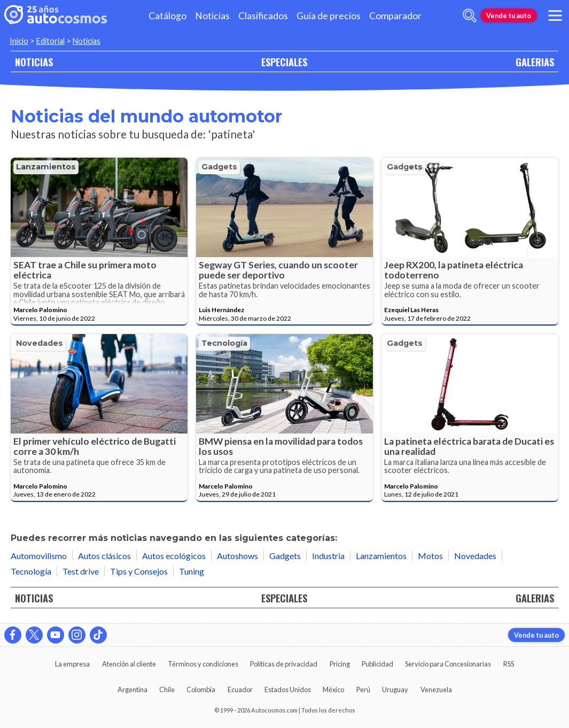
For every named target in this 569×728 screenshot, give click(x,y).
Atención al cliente (129, 664)
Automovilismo (39, 556)
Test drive (81, 571)
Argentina (132, 690)
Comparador (395, 16)
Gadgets (219, 167)
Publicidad (377, 664)
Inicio (19, 41)
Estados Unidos (288, 690)
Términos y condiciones (203, 664)
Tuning (192, 571)
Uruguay (395, 690)
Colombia (201, 690)
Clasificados (263, 16)
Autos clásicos (104, 556)
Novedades (40, 343)
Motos (430, 556)
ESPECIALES (284, 62)
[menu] (555, 16)
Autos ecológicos (174, 556)
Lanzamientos (46, 167)
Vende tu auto (509, 16)
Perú (363, 690)
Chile (167, 690)
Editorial (50, 41)
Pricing (340, 664)
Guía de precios (329, 16)
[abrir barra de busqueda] (470, 16)
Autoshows (237, 556)
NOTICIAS (34, 62)
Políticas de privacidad (284, 664)
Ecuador (240, 690)
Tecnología (224, 343)
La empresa (72, 664)
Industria (328, 556)
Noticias (212, 16)
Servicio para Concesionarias (448, 664)
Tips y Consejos (139, 571)
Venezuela (436, 690)
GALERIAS (535, 62)
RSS (509, 664)
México (333, 690)
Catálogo (167, 16)
